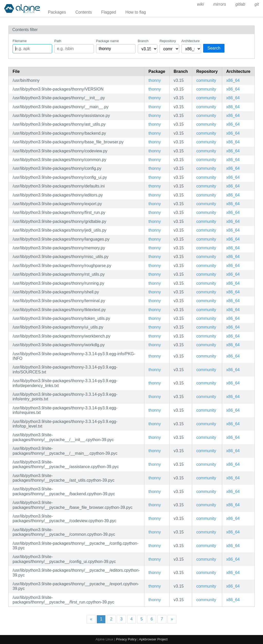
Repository (168, 41)
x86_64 (233, 80)
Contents (83, 12)
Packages (57, 12)
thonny (155, 80)
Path (58, 41)
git (257, 4)
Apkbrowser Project (153, 639)
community (206, 80)
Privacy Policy (126, 639)
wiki (200, 4)
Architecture (190, 41)
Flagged (109, 12)
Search (214, 48)
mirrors (220, 4)
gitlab (240, 4)
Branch (143, 41)
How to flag (136, 12)
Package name (107, 41)
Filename (20, 41)
